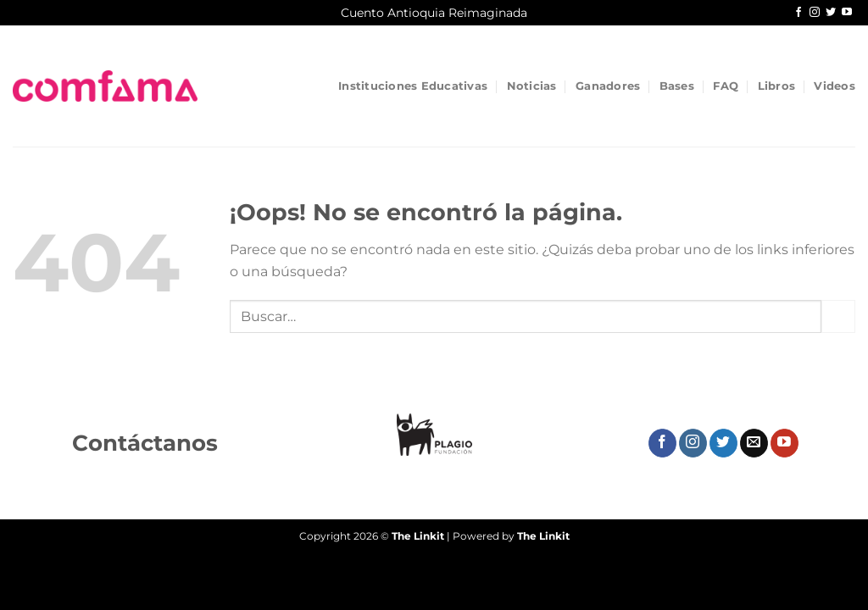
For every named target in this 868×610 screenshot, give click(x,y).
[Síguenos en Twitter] (831, 13)
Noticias (532, 86)
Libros (777, 86)
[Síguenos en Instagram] (815, 13)
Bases (677, 86)
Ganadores (608, 86)
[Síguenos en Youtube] (847, 13)
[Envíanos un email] (754, 443)
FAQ (726, 86)
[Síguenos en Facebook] (798, 13)
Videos (835, 86)
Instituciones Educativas (413, 86)
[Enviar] (838, 316)
